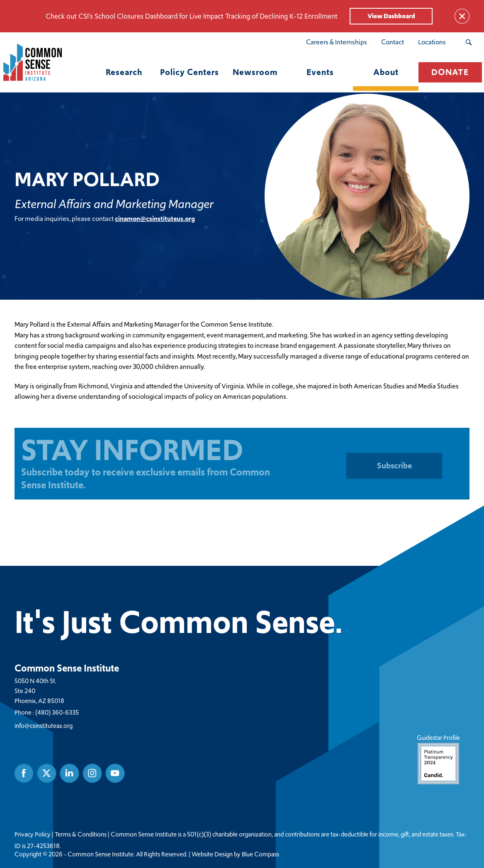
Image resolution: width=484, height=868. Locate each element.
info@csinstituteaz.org (44, 725)
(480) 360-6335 (57, 712)
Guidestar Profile (438, 758)
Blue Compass (260, 854)
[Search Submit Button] (468, 42)
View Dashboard (391, 16)
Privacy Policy (33, 834)
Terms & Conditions (81, 834)
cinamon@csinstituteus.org (155, 218)
